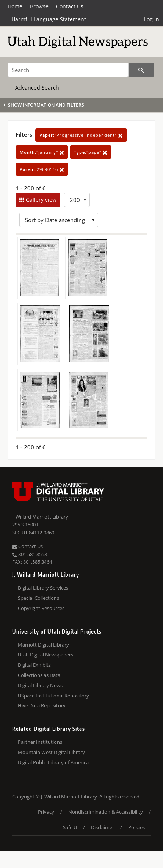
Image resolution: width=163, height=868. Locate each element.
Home (15, 6)
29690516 (42, 169)
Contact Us (70, 6)
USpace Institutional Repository (53, 696)
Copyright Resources (41, 608)
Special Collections (38, 598)
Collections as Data (39, 675)
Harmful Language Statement (49, 19)
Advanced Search (37, 88)
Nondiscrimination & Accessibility (106, 812)
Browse (39, 6)
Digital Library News (40, 685)
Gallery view (40, 200)
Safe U (70, 827)
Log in (152, 19)
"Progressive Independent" (81, 135)
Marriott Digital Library (43, 645)
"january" (42, 152)
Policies (136, 827)
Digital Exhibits (34, 665)
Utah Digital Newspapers (45, 655)
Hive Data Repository (42, 705)
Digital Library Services (43, 588)
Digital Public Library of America (53, 762)
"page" (91, 152)
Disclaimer (103, 827)
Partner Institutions (40, 742)
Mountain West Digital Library (51, 752)
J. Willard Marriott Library (40, 517)
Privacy (46, 812)
